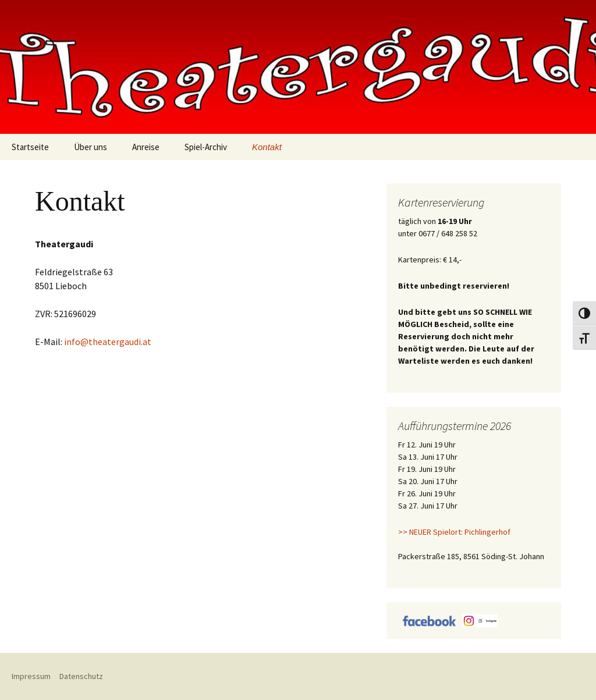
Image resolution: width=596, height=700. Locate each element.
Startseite (30, 147)
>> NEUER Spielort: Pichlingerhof (454, 532)
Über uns (91, 147)
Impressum (31, 676)
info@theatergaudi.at (108, 342)
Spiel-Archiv (206, 147)
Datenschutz (81, 676)
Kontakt (267, 147)
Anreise (146, 147)
